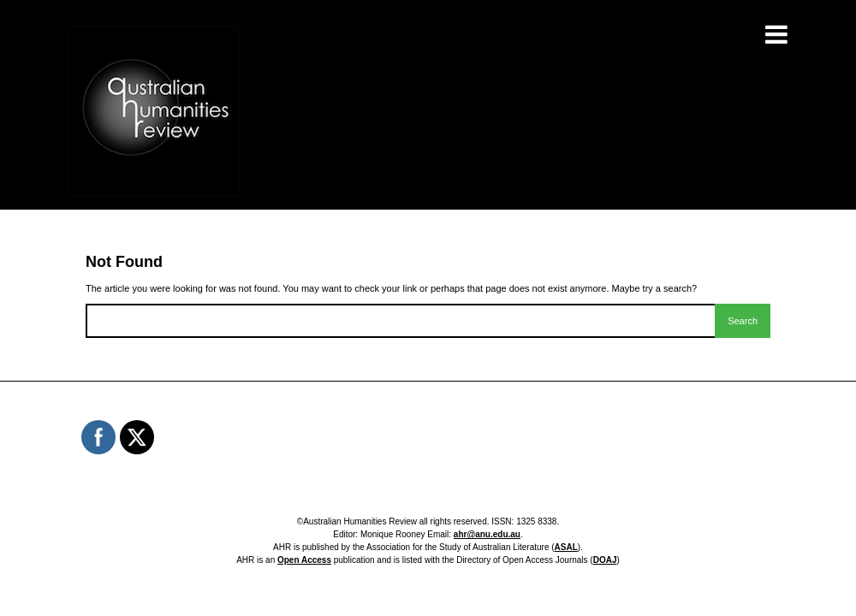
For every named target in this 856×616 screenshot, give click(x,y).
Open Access (304, 560)
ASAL (566, 547)
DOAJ (605, 560)
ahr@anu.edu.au (487, 534)
